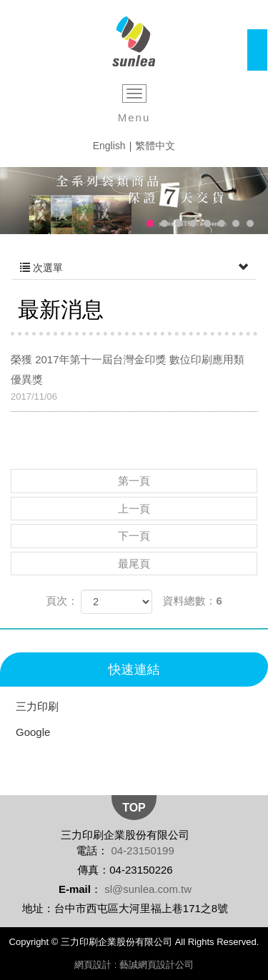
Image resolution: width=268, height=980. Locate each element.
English (109, 146)
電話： (92, 850)
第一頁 (134, 481)
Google (33, 732)
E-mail (75, 889)
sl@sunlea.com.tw (148, 889)
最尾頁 (134, 564)
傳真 (88, 870)
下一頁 (134, 536)
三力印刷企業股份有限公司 (134, 42)
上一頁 (134, 509)
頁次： (62, 601)
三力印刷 (37, 706)
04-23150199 (142, 850)
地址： (38, 908)
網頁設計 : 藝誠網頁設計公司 (134, 965)
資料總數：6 (193, 601)
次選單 (134, 268)
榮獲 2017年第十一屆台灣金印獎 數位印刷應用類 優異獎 (134, 379)
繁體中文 (155, 146)
